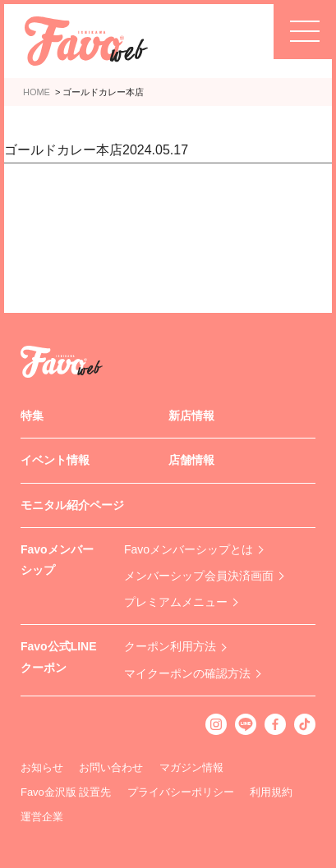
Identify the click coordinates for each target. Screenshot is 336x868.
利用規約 (271, 792)
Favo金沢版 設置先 (66, 792)
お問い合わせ (111, 767)
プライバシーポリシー (181, 792)
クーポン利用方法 (170, 646)
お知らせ (42, 767)
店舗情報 (191, 460)
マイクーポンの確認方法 (187, 673)
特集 (32, 416)
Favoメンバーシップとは (189, 549)
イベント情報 (55, 460)
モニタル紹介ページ (72, 505)
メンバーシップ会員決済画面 (199, 576)
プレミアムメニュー (176, 602)
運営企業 (42, 817)
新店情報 (191, 416)
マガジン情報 (191, 767)
